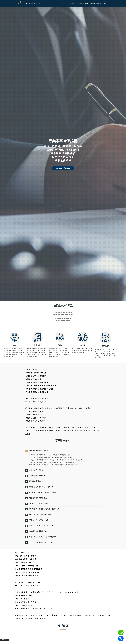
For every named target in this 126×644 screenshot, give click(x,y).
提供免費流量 (5, 640)
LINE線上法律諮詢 (63, 168)
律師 (45, 354)
